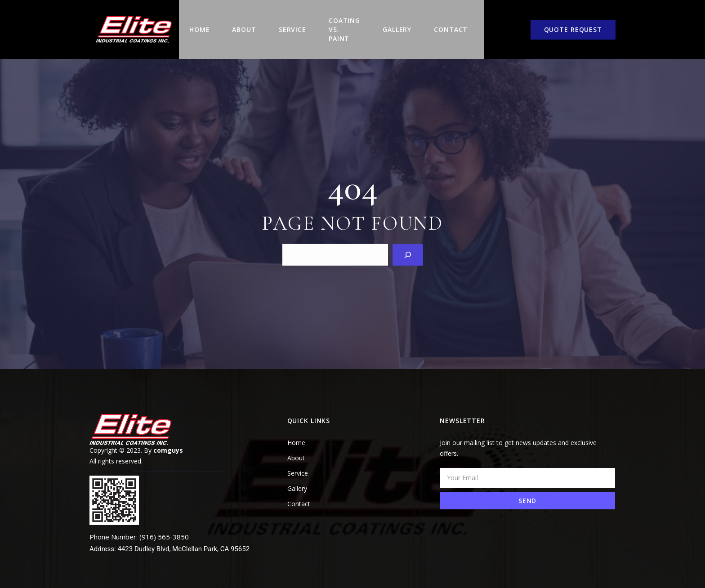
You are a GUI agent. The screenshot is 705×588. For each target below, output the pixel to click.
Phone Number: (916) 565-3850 (139, 525)
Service (287, 24)
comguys (168, 439)
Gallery (395, 24)
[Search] (408, 242)
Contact (449, 24)
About (238, 24)
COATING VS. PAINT (340, 24)
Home (194, 24)
